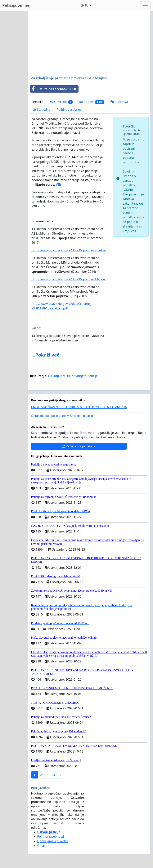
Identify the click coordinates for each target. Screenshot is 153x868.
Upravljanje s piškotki (52, 841)
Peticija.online (16, 5)
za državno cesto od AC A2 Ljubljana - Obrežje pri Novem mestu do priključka (68, 233)
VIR (58, 185)
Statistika (42, 110)
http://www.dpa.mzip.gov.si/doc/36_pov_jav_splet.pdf (70, 250)
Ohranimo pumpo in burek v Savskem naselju (62, 416)
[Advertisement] (89, 44)
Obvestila (61, 102)
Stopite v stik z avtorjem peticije (73, 376)
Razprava (119, 102)
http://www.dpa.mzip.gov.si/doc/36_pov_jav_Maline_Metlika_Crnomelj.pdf (84, 279)
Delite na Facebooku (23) (53, 89)
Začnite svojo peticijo (79, 446)
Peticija (38, 102)
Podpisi (91, 102)
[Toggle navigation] (145, 5)
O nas (41, 846)
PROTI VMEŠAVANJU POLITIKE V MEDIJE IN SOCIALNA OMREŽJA (79, 407)
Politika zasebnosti (70, 110)
